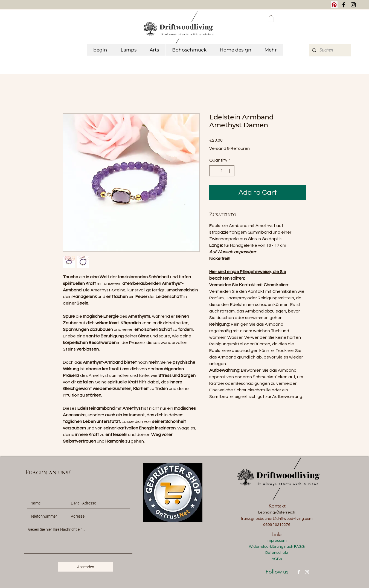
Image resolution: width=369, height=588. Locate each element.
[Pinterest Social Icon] (334, 5)
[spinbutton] (222, 171)
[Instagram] (307, 572)
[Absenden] (85, 567)
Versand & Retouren (229, 148)
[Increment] (230, 171)
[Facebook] (299, 572)
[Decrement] (214, 171)
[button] (271, 18)
